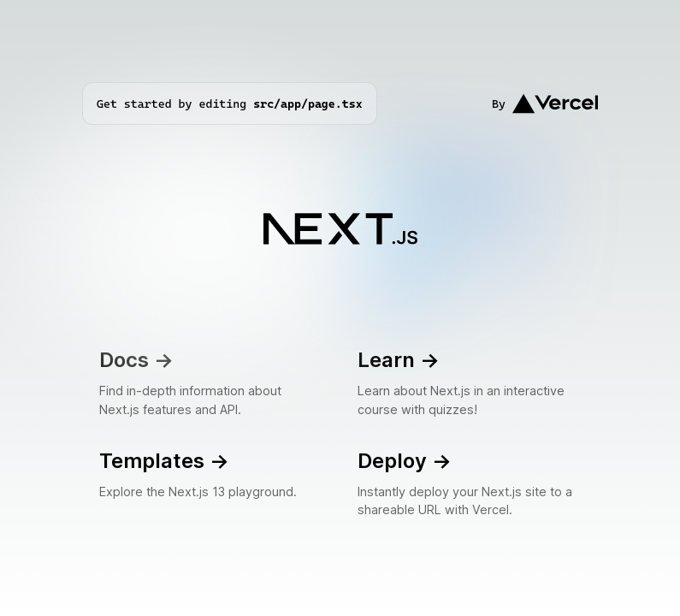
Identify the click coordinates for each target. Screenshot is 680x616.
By (545, 104)
